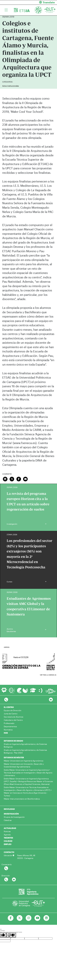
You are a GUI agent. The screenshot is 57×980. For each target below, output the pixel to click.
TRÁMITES (8, 838)
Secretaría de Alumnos (14, 717)
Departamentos (10, 726)
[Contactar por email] (14, 880)
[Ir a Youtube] (37, 918)
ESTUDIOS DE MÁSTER (14, 757)
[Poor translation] (11, 935)
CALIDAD (8, 841)
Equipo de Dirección (13, 710)
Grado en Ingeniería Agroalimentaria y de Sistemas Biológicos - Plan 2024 (25, 751)
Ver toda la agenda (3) (48, 675)
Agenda (7, 835)
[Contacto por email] (51, 700)
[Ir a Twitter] (20, 918)
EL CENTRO (9, 707)
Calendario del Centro (13, 720)
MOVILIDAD (9, 809)
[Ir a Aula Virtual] (33, 692)
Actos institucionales (10, 86)
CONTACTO (9, 852)
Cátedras (8, 820)
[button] (44, 2)
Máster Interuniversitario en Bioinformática (22, 799)
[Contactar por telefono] (6, 700)
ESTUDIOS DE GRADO (13, 741)
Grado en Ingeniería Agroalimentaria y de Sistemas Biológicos (25, 745)
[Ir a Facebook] (11, 918)
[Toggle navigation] (6, 10)
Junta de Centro (11, 714)
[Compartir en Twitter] (12, 479)
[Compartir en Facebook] (19, 479)
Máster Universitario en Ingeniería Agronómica (23, 761)
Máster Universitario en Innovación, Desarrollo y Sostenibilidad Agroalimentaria (24, 765)
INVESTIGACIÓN (11, 814)
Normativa (8, 730)
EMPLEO (8, 844)
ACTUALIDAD (10, 828)
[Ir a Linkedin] (46, 918)
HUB (6, 733)
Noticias (7, 831)
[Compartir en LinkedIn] (5, 479)
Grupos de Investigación (14, 817)
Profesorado (9, 723)
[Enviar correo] (26, 479)
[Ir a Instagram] (28, 918)
